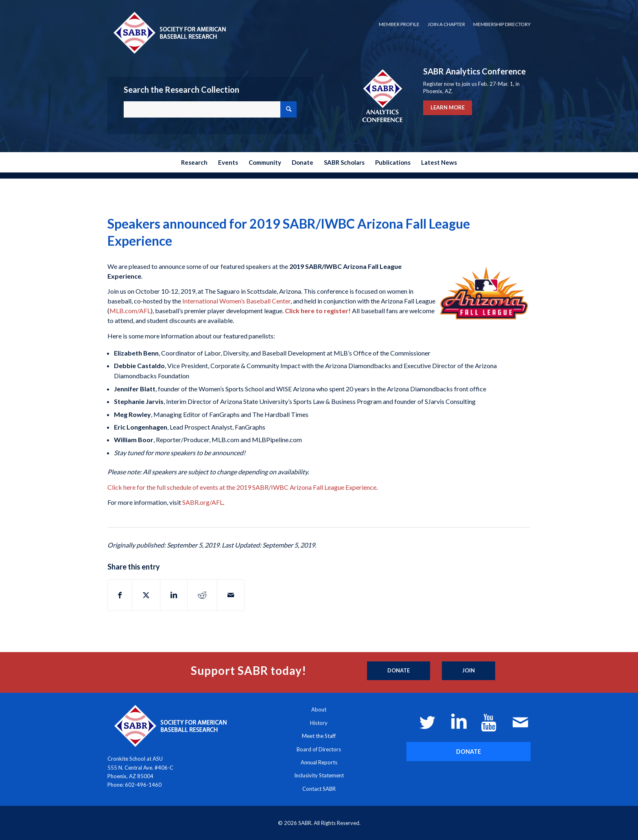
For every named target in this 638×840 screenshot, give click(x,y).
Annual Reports (319, 762)
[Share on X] (146, 595)
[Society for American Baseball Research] (169, 32)
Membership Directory (502, 24)
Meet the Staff (319, 736)
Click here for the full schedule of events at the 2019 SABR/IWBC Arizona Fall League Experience (242, 487)
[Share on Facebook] (120, 595)
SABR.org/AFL (203, 502)
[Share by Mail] (231, 595)
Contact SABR (319, 789)
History (319, 723)
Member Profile (399, 24)
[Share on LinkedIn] (174, 595)
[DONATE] (469, 752)
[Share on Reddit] (202, 595)
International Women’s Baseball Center (236, 301)
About (319, 709)
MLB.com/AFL (130, 311)
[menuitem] (399, 24)
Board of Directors (319, 749)
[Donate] (399, 671)
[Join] (469, 671)
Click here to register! (318, 311)
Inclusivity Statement (319, 775)
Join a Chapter (446, 24)
